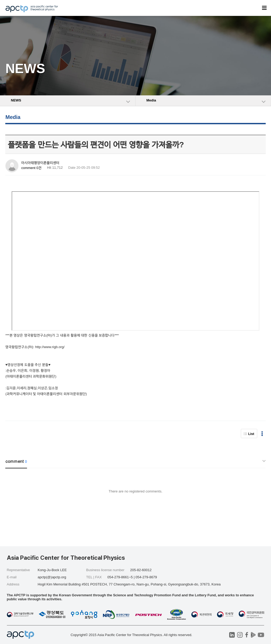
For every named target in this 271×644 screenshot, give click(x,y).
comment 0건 (31, 168)
